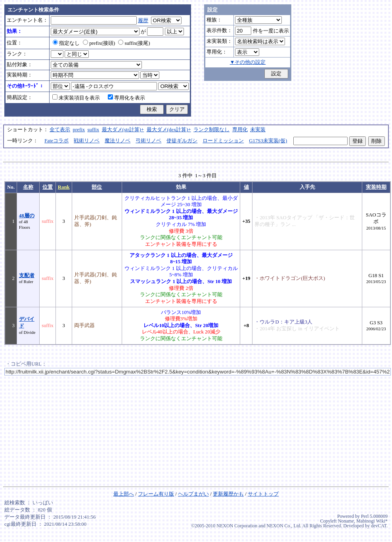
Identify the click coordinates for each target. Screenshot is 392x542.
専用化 (240, 130)
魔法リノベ (118, 141)
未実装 (258, 130)
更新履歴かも (228, 494)
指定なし (66, 43)
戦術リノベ (87, 141)
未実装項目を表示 (76, 98)
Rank (64, 187)
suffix (94, 130)
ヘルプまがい (193, 494)
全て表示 (60, 130)
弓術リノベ (148, 141)
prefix (79, 130)
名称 (28, 187)
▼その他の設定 (248, 62)
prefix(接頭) (99, 43)
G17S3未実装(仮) (268, 141)
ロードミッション (223, 141)
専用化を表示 (126, 98)
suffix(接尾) (134, 43)
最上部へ (124, 494)
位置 (48, 187)
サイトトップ (263, 494)
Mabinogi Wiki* (372, 521)
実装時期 (376, 187)
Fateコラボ (56, 141)
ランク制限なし (211, 130)
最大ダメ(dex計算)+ (169, 130)
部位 (97, 187)
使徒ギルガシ (182, 141)
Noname (346, 521)
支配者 (27, 276)
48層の (27, 216)
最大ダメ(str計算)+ (123, 130)
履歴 (143, 21)
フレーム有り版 (156, 494)
